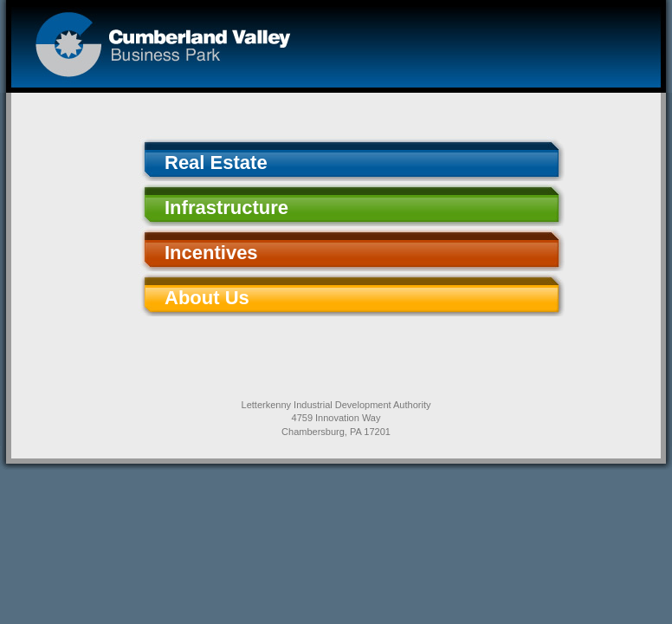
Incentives (211, 253)
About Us (207, 298)
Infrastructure (226, 208)
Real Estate (216, 162)
